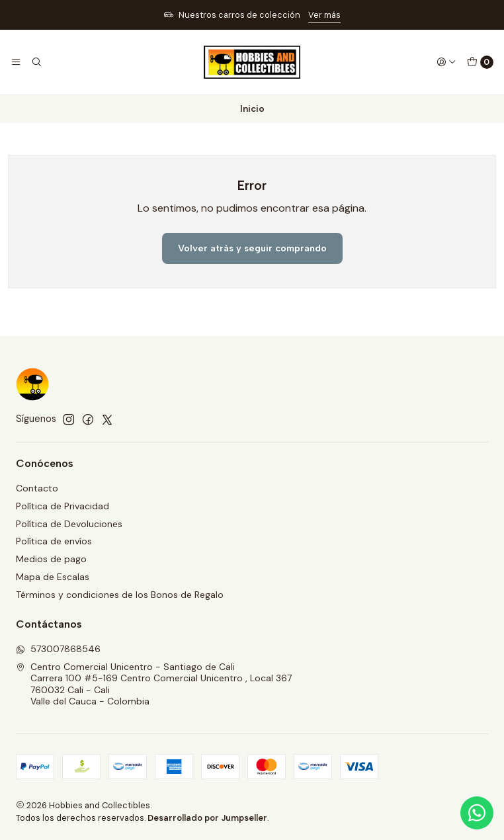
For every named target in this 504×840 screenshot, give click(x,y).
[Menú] (16, 62)
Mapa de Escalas (53, 577)
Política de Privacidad (63, 506)
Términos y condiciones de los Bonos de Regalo (120, 595)
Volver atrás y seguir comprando (252, 248)
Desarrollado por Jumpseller (207, 818)
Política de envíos (54, 541)
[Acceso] (446, 62)
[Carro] (480, 62)
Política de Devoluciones (69, 524)
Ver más (324, 15)
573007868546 (58, 649)
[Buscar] (36, 62)
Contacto (37, 488)
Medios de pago (51, 559)
